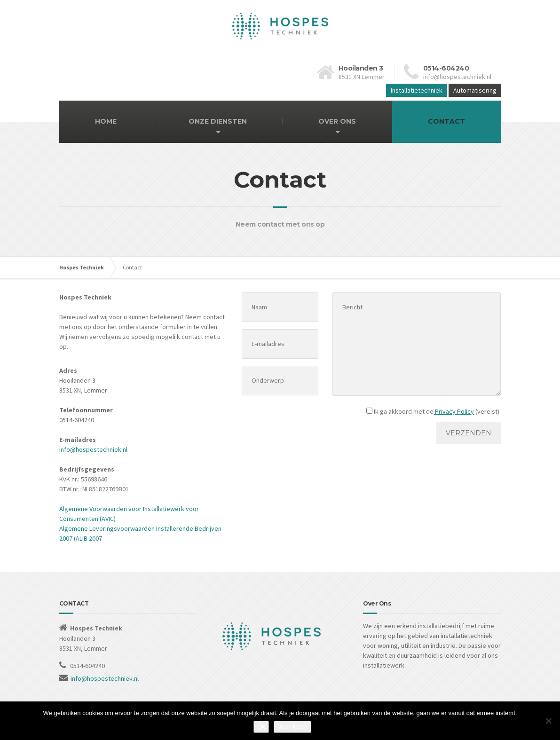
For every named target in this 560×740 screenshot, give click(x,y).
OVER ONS (337, 121)
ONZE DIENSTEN (218, 121)
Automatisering (475, 90)
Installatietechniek (417, 90)
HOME (106, 121)
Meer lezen (292, 727)
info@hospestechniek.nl (93, 449)
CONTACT (446, 121)
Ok (261, 727)
